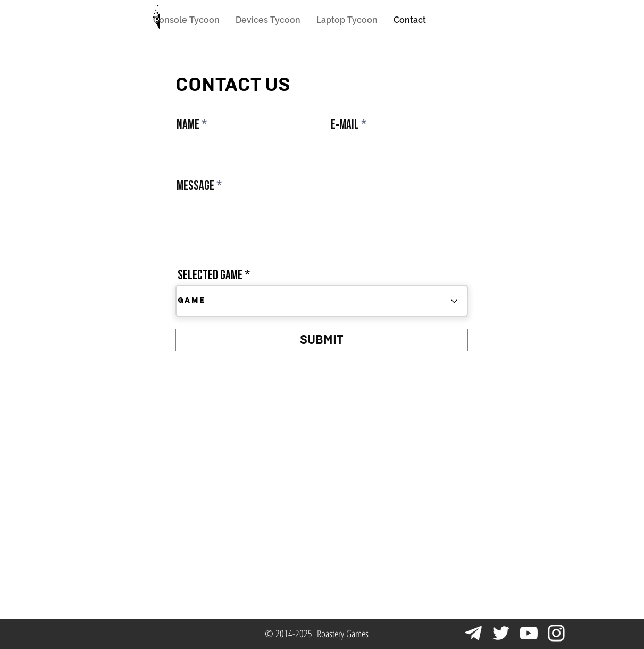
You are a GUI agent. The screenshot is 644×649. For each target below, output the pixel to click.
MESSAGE (195, 186)
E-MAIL (345, 124)
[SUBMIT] (322, 340)
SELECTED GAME (210, 275)
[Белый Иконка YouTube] (529, 633)
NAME (188, 124)
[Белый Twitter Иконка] (501, 633)
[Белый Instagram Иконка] (556, 633)
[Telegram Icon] (473, 633)
